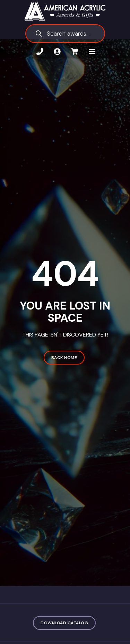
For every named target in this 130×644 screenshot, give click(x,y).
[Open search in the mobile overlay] (65, 34)
